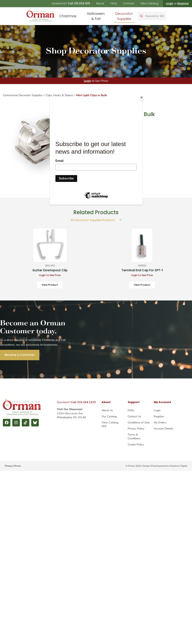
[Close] (141, 98)
